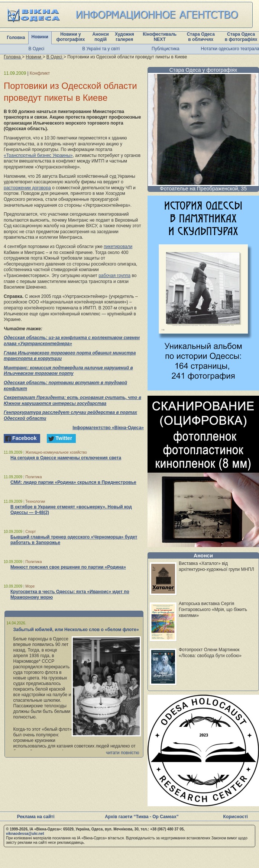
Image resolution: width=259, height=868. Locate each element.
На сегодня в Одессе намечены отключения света (66, 458)
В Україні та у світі (101, 49)
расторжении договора (27, 188)
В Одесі (37, 49)
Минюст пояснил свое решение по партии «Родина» (68, 567)
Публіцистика (166, 49)
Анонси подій (101, 37)
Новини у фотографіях (70, 37)
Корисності (236, 817)
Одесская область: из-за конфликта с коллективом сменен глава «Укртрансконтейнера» (72, 341)
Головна (16, 38)
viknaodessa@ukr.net (25, 834)
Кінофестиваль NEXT (160, 37)
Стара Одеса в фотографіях (241, 37)
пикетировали (118, 247)
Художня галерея (124, 37)
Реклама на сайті (36, 817)
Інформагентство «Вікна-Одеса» (108, 428)
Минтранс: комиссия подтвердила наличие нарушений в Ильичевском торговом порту (68, 371)
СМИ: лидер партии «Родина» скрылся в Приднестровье (73, 482)
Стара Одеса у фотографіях (203, 70)
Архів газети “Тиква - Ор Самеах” (142, 817)
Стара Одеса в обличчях (201, 37)
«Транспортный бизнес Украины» (38, 155)
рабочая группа (114, 276)
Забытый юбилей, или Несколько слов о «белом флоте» (76, 630)
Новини (40, 37)
